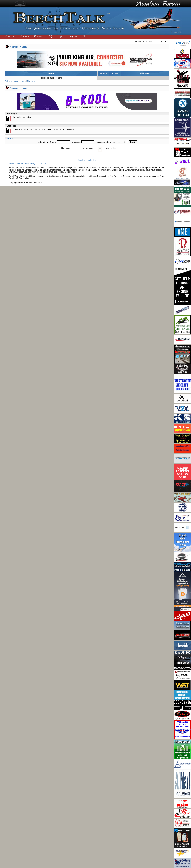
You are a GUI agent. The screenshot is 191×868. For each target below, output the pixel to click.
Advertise (10, 36)
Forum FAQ (30, 164)
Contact (38, 36)
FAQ (50, 36)
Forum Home (19, 47)
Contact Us (41, 164)
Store (85, 36)
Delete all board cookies (15, 81)
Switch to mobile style (87, 160)
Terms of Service (16, 164)
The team (31, 81)
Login (60, 36)
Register (73, 36)
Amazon (25, 36)
